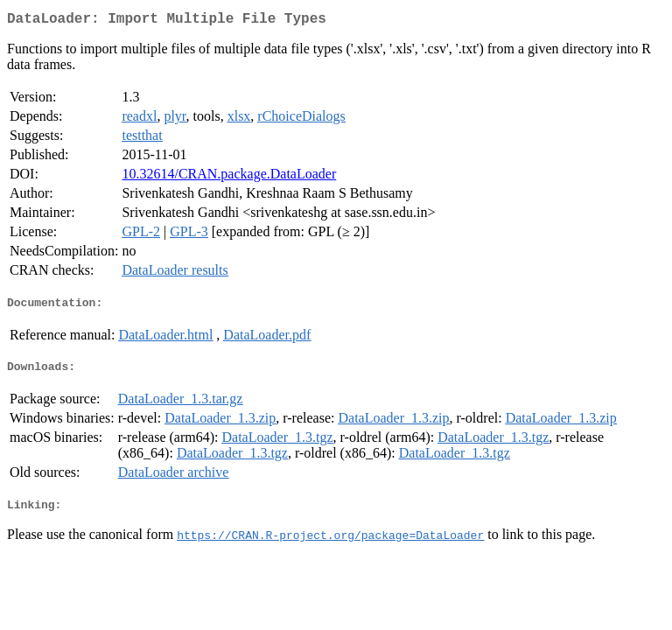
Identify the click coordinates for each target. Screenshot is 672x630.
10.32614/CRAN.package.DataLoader (229, 177)
